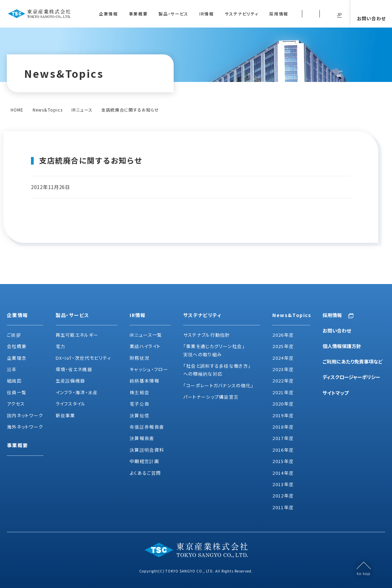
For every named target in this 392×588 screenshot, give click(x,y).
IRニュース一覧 (146, 335)
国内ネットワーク (25, 415)
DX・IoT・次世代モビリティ (84, 358)
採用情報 (279, 14)
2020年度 (283, 404)
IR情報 (207, 14)
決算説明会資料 (147, 450)
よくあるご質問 (145, 473)
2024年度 (283, 358)
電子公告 (139, 404)
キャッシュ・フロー (149, 369)
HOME (17, 110)
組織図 (14, 381)
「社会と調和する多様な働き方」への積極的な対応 (217, 370)
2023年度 (283, 369)
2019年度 (283, 415)
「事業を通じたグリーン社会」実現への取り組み (214, 350)
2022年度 (283, 381)
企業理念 (17, 358)
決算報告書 (142, 438)
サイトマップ (336, 393)
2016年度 (283, 450)
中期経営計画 (144, 461)
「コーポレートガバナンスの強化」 (219, 385)
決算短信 (139, 415)
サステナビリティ (242, 14)
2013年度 (283, 484)
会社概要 (17, 346)
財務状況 (139, 358)
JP (339, 15)
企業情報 (108, 14)
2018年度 (283, 427)
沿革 (12, 369)
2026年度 (283, 335)
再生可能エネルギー (77, 335)
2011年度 (283, 507)
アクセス (16, 404)
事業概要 (138, 14)
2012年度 (283, 496)
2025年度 (283, 346)
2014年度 (283, 473)
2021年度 (283, 392)
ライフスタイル (71, 404)
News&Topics (48, 110)
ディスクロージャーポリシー (351, 377)
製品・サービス (173, 14)
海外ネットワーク (25, 427)
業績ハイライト (145, 346)
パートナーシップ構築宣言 (211, 397)
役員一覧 (17, 392)
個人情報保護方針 (342, 346)
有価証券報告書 (147, 427)
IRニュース (82, 110)
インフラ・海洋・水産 (77, 392)
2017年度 (283, 438)
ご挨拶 (14, 335)
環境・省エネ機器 (74, 369)
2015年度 (283, 461)
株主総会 (139, 392)
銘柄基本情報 (144, 381)
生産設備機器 (70, 381)
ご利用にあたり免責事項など (353, 361)
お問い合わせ (337, 330)
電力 (61, 346)
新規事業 (66, 415)
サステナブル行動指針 (207, 335)
